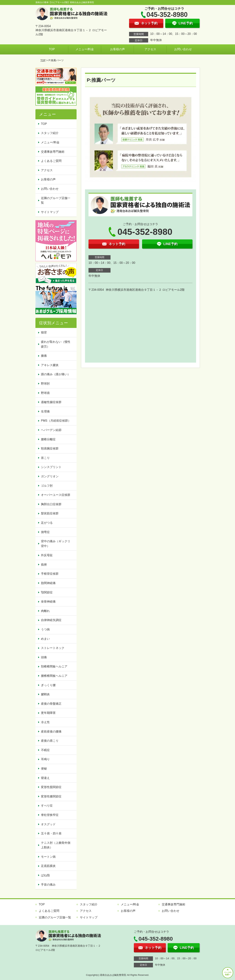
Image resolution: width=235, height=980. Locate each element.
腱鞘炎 (45, 694)
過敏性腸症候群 (51, 402)
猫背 (44, 332)
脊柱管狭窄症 (50, 815)
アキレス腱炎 (50, 365)
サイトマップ (50, 212)
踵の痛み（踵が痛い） (56, 374)
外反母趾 (47, 555)
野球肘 (45, 384)
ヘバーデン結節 (51, 430)
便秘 (44, 769)
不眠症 (45, 750)
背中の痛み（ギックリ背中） (56, 544)
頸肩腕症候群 (50, 448)
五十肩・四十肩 (51, 833)
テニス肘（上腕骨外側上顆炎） (56, 845)
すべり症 (47, 806)
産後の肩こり (50, 741)
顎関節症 (47, 592)
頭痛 (44, 657)
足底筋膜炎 (48, 866)
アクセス (150, 49)
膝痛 (44, 356)
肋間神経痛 (48, 583)
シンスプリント (51, 467)
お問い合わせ (183, 49)
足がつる (47, 523)
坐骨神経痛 (48, 602)
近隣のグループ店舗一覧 (56, 200)
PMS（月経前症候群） (56, 421)
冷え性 (45, 722)
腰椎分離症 (48, 439)
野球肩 (45, 393)
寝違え (45, 778)
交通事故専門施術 (53, 152)
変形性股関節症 (51, 787)
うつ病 (45, 629)
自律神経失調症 (51, 620)
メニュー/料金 (85, 49)
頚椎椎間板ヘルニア (54, 666)
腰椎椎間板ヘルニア (54, 676)
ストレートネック (53, 648)
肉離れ (45, 611)
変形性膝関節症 (51, 796)
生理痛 (45, 411)
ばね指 (45, 875)
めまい (45, 639)
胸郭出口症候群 (51, 504)
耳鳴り (45, 759)
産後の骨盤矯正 (51, 704)
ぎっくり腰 (48, 685)
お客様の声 (117, 49)
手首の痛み (48, 885)
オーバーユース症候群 (56, 495)
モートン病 (48, 857)
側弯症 (45, 532)
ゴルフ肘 (47, 486)
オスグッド (48, 824)
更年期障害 (48, 713)
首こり (45, 458)
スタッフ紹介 (50, 133)
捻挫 (44, 565)
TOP (52, 49)
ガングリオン (50, 476)
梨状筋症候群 (50, 513)
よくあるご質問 (51, 161)
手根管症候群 (50, 574)
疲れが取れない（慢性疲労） (56, 344)
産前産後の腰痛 (51, 732)
